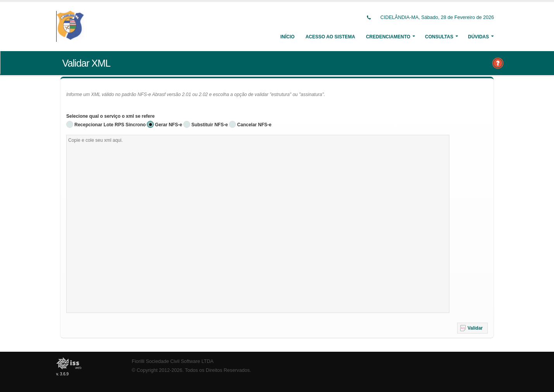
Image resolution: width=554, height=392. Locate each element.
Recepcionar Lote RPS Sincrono (110, 125)
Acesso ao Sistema (330, 37)
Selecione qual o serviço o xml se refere (110, 116)
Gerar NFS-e (169, 125)
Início (288, 37)
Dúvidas (478, 37)
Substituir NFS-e (210, 125)
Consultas (439, 37)
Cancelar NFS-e (254, 125)
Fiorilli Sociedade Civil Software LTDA (173, 361)
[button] (472, 328)
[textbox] (258, 224)
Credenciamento (388, 37)
